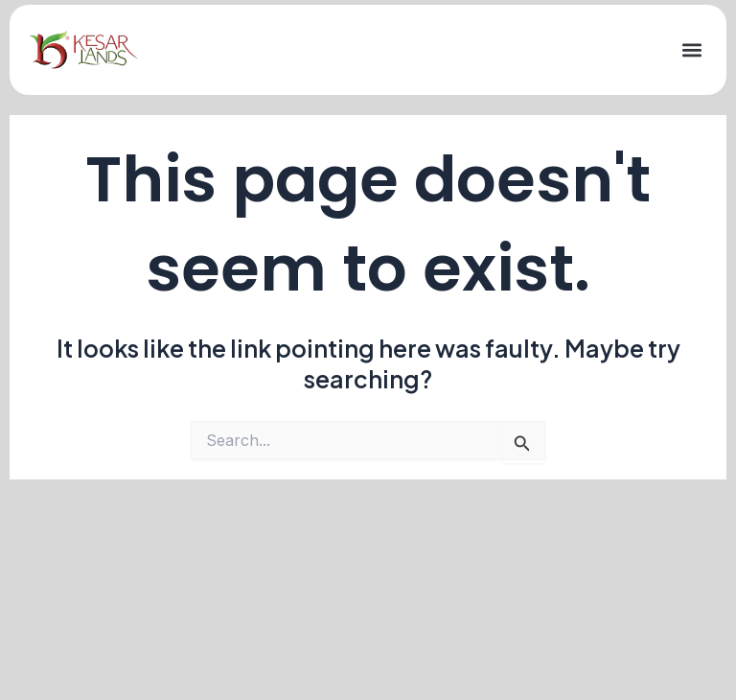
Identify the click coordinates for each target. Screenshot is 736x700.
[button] (691, 50)
